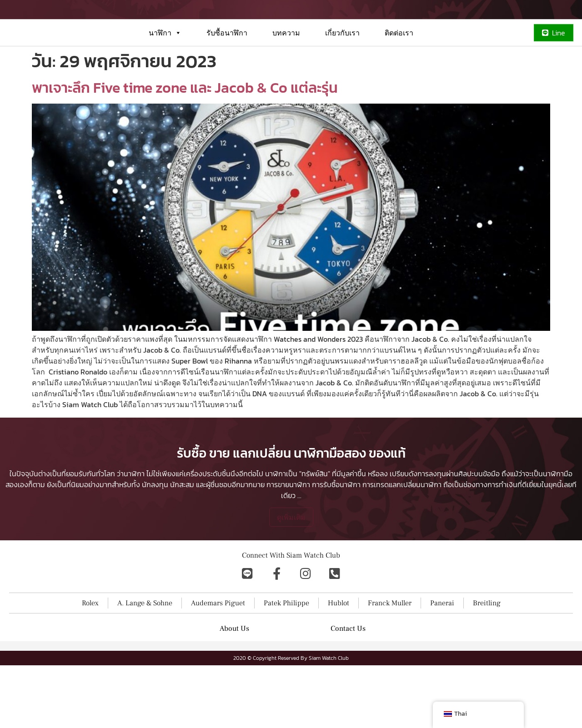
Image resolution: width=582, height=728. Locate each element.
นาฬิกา (165, 65)
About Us (234, 691)
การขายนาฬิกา (288, 547)
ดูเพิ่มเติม (291, 580)
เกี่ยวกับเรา (342, 65)
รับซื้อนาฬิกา (227, 65)
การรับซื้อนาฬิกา (336, 547)
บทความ (286, 65)
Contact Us (348, 691)
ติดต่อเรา (399, 65)
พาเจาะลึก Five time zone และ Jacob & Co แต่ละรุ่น (185, 120)
